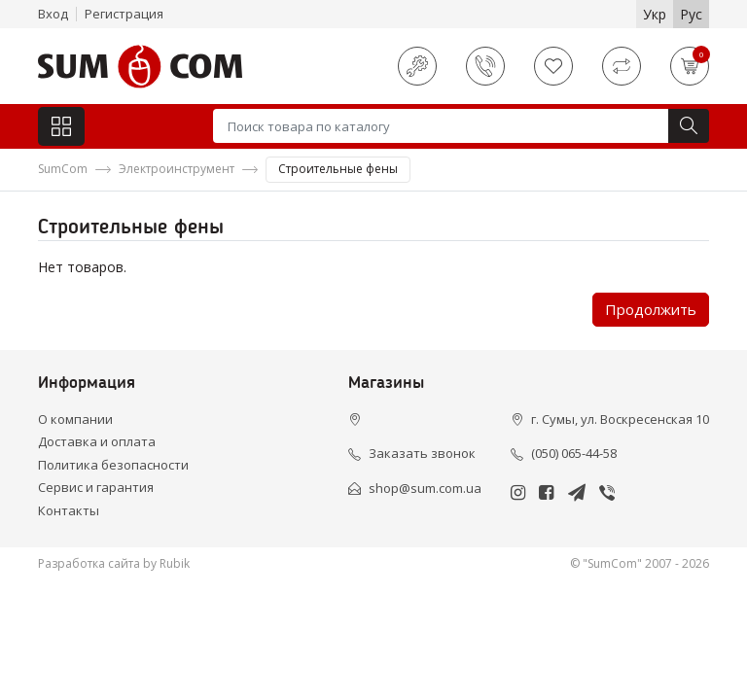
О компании (75, 419)
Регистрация (124, 14)
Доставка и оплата (97, 441)
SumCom (63, 169)
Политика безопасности (113, 465)
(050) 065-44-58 (574, 453)
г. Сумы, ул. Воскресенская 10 (620, 419)
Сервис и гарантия (96, 487)
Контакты (69, 510)
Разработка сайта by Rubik (114, 563)
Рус (691, 14)
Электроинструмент (177, 169)
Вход (53, 14)
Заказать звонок (422, 453)
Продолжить (651, 309)
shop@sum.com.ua (425, 488)
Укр (655, 14)
